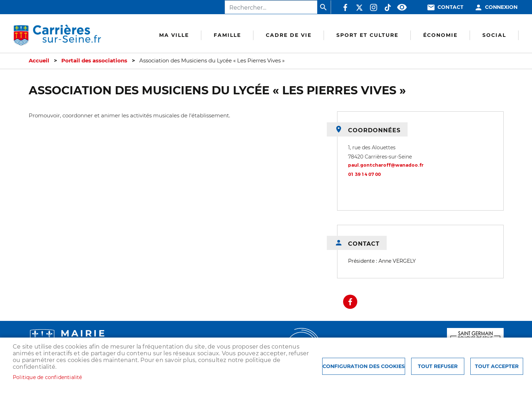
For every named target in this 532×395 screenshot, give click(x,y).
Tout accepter (497, 366)
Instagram (374, 7)
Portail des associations (94, 61)
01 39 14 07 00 (364, 174)
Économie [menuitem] (440, 35)
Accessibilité (402, 7)
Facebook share (350, 302)
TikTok (388, 7)
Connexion (501, 7)
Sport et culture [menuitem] (367, 35)
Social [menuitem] (494, 35)
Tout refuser (438, 366)
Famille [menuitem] (227, 35)
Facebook (345, 7)
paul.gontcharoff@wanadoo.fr (386, 165)
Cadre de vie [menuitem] (289, 35)
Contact (450, 7)
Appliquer (324, 7)
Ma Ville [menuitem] (174, 35)
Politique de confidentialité (47, 377)
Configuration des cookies (364, 366)
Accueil (39, 61)
